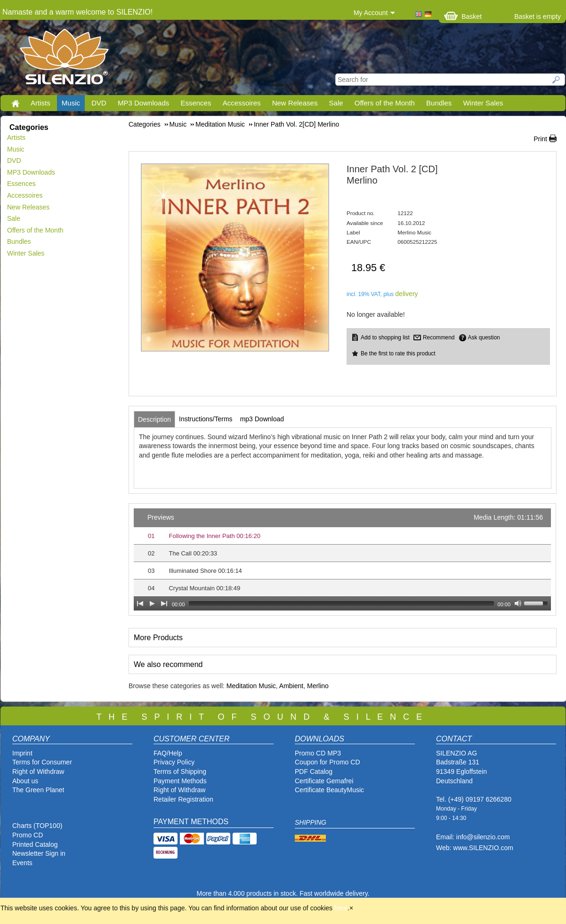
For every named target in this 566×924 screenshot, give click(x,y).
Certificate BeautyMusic (329, 790)
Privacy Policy (174, 762)
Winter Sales (483, 103)
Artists (40, 103)
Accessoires (242, 103)
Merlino (318, 686)
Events (22, 863)
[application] (342, 559)
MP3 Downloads (143, 103)
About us (25, 781)
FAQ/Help (168, 753)
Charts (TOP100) (37, 826)
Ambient (291, 686)
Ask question (484, 337)
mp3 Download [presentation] (262, 419)
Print (540, 139)
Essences (196, 103)
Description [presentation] (154, 419)
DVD (99, 103)
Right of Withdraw (38, 771)
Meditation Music (251, 686)
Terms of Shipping (180, 771)
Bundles (439, 103)
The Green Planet (38, 790)
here (341, 908)
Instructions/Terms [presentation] (206, 419)
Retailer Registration (183, 799)
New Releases (295, 103)
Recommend (439, 337)
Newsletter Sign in (39, 853)
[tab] (154, 419)
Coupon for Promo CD (327, 762)
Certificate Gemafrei (324, 781)
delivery (406, 294)
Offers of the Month (385, 103)
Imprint (22, 753)
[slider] (341, 603)
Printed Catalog (35, 844)
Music (71, 103)
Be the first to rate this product (398, 354)
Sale (336, 103)
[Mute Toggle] (518, 603)
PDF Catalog (314, 771)
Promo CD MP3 (318, 753)
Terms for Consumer (42, 762)
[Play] (152, 603)
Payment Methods (180, 781)
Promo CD (28, 835)
